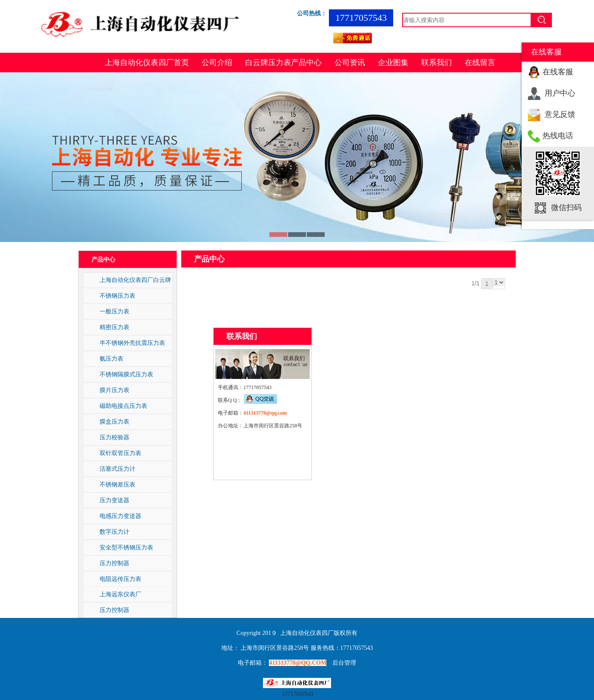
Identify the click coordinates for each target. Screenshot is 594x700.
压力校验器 (114, 437)
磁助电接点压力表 (123, 406)
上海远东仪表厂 (120, 594)
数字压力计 (114, 532)
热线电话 (558, 136)
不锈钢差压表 (117, 484)
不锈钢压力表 (117, 296)
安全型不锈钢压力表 (126, 547)
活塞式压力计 (117, 469)
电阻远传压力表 (120, 579)
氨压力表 (111, 359)
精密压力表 (114, 327)
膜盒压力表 (114, 421)
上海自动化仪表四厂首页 (147, 63)
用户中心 (560, 93)
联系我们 (437, 63)
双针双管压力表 (120, 453)
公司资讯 (350, 63)
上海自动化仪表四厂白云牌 (135, 280)
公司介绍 (217, 63)
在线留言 (480, 63)
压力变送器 (114, 500)
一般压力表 (114, 311)
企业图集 (393, 63)
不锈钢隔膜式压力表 (126, 374)
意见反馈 (560, 114)
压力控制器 (114, 563)
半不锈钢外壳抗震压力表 (132, 343)
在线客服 (558, 72)
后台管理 (344, 663)
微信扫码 (566, 208)
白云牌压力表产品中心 (283, 63)
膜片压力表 (114, 390)
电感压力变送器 (120, 516)
